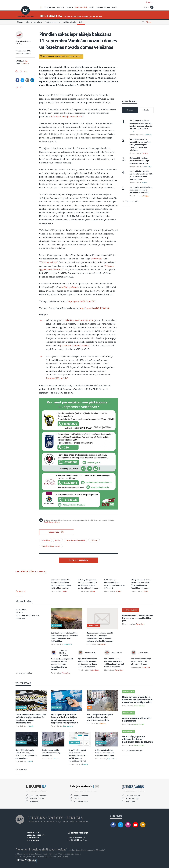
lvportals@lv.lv (80, 837)
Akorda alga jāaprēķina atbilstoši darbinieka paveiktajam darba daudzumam (138, 739)
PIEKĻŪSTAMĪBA (33, 838)
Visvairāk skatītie (37, 799)
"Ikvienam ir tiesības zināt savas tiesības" (41, 850)
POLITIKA (19, 613)
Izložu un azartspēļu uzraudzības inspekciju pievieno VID (52, 753)
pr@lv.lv (84, 840)
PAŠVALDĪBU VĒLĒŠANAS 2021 (27, 616)
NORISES (60, 7)
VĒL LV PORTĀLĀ (23, 683)
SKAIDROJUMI (50, 7)
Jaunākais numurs (133, 796)
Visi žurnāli (130, 802)
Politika (58, 540)
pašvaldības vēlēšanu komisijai (75, 346)
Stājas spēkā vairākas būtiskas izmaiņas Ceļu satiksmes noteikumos (139, 161)
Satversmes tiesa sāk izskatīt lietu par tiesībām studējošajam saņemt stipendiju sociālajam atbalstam (140, 145)
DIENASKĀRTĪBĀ (81, 7)
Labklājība (145, 196)
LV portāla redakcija (78, 833)
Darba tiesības (139, 706)
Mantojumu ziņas (81, 802)
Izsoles (77, 799)
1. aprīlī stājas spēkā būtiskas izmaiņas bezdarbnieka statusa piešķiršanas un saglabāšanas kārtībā (78, 756)
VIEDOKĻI (69, 7)
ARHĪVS (114, 7)
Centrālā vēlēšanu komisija (51, 546)
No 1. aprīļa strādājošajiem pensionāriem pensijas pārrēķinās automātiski (141, 190)
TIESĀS (91, 7)
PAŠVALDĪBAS (21, 610)
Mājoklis (30, 726)
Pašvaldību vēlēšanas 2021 (76, 540)
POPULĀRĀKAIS (130, 101)
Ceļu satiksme (147, 167)
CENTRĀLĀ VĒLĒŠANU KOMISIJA (31, 572)
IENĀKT (151, 2)
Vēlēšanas (94, 540)
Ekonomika (148, 135)
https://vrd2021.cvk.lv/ (57, 378)
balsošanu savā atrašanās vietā (79, 320)
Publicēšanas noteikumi (52, 522)
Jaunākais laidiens (81, 796)
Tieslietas (145, 154)
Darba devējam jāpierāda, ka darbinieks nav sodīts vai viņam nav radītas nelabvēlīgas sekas (137, 700)
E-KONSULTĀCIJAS (103, 7)
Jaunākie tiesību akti (38, 796)
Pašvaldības (25, 64)
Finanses (57, 759)
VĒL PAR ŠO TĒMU (24, 601)
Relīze (25, 61)
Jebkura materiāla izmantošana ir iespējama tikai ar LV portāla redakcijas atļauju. (48, 854)
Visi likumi (34, 802)
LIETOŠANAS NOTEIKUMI (36, 835)
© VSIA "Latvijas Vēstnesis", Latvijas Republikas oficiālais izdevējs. (42, 857)
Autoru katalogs (132, 799)
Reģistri (144, 183)
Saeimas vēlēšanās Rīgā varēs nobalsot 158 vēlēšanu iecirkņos (141, 661)
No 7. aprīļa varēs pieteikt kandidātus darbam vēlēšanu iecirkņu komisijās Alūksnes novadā (62, 664)
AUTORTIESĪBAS (33, 841)
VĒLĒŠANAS (20, 619)
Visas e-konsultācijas (134, 751)
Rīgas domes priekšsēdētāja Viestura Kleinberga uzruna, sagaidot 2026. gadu (138, 618)
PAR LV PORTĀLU (33, 832)
